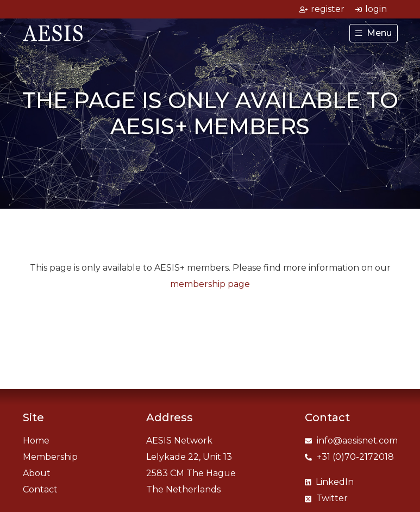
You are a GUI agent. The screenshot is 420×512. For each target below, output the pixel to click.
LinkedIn (329, 482)
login (371, 9)
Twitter (326, 498)
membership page (210, 284)
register (322, 9)
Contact (40, 489)
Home (36, 441)
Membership (50, 457)
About (37, 473)
